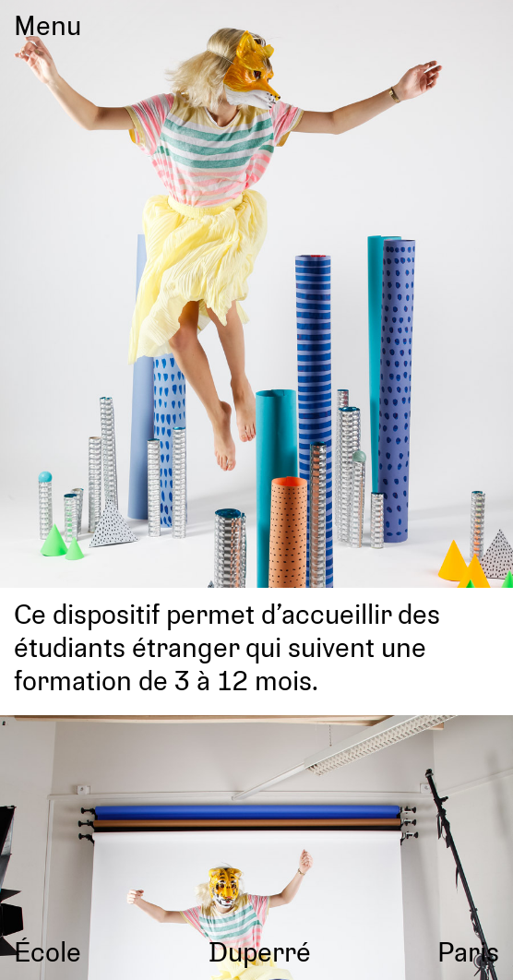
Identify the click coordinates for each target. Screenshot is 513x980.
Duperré (260, 951)
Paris (468, 951)
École (48, 951)
